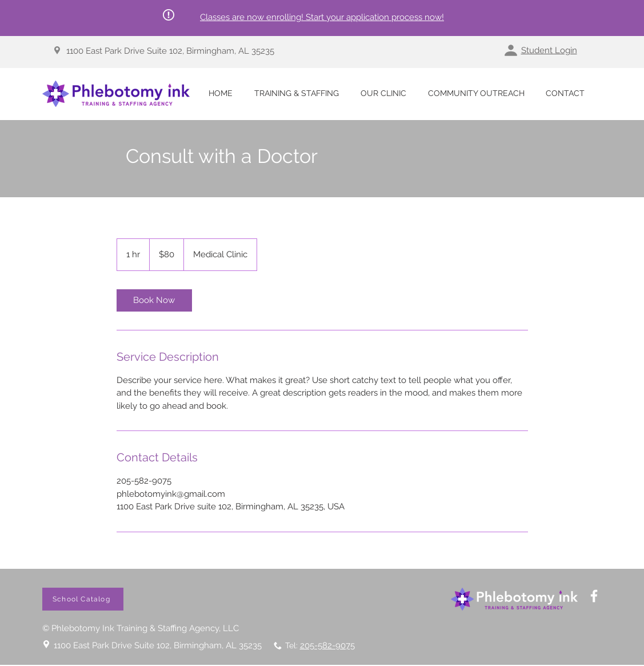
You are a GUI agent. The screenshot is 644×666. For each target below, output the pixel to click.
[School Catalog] (83, 599)
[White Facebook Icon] (594, 596)
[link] (154, 300)
